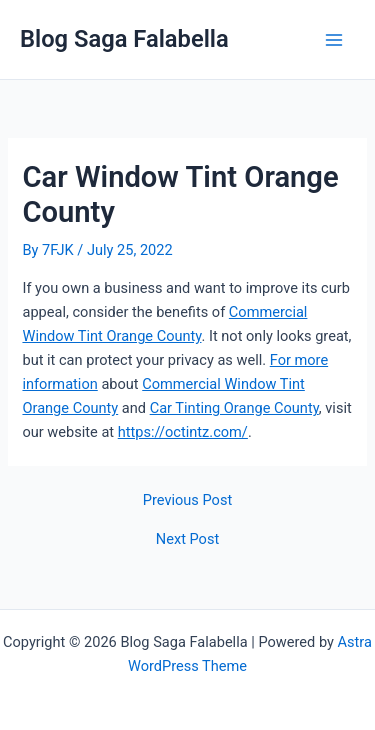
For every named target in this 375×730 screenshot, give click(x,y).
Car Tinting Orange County (234, 408)
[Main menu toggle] (334, 40)
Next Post (187, 539)
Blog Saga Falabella (124, 39)
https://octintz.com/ (183, 432)
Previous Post (187, 500)
